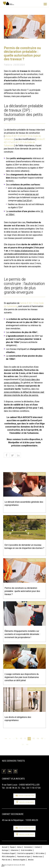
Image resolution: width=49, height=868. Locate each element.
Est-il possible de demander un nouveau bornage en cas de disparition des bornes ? (24, 547)
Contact (37, 847)
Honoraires (28, 847)
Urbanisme (15, 850)
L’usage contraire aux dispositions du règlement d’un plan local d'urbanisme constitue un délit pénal (22, 677)
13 (34, 739)
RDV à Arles (40, 853)
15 (42, 739)
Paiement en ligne (24, 857)
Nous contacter (26, 796)
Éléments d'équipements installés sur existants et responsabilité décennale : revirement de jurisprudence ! (22, 634)
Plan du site (6, 860)
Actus (19, 847)
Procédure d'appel (8, 853)
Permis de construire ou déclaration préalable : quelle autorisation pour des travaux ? (22, 591)
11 (25, 739)
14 (38, 739)
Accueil (5, 847)
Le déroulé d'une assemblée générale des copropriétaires (24, 503)
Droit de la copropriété (25, 853)
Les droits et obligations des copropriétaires (18, 719)
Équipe (12, 847)
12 (29, 739)
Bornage (5, 850)
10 (21, 739)
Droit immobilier (27, 850)
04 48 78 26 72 (13, 788)
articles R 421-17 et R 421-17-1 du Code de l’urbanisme (24, 142)
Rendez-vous (38, 857)
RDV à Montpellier (8, 857)
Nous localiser (27, 802)
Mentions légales (19, 860)
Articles (31, 860)
